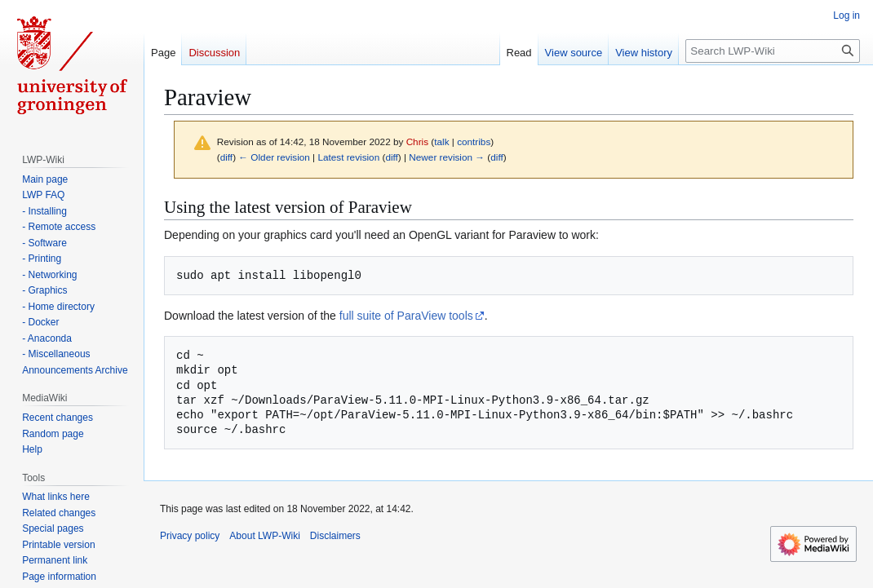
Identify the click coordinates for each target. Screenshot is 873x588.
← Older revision (274, 157)
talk (441, 141)
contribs (474, 141)
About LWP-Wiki (264, 536)
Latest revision (348, 157)
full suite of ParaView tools (406, 316)
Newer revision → (447, 157)
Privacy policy (190, 536)
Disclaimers (335, 536)
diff (226, 157)
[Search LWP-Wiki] (773, 51)
